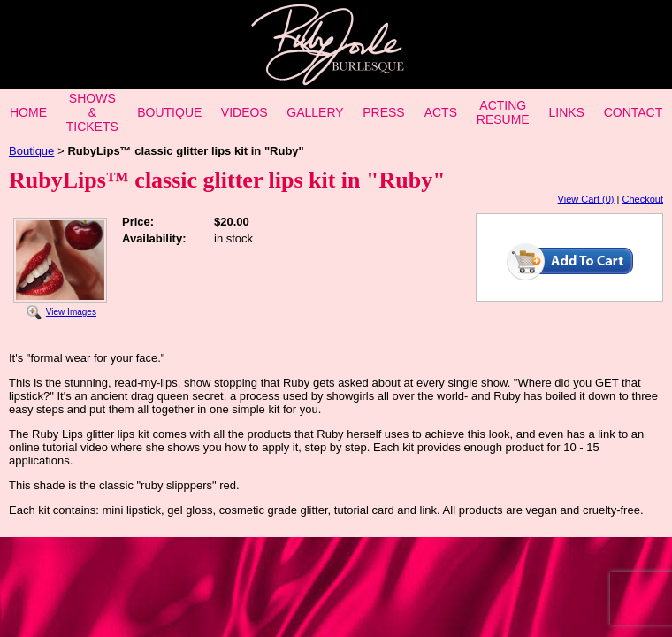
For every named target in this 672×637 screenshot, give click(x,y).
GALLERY (315, 112)
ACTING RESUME (503, 112)
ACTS (441, 112)
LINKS (566, 112)
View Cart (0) (586, 199)
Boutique (31, 151)
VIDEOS (244, 112)
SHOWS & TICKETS (92, 112)
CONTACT (634, 112)
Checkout (643, 199)
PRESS (383, 112)
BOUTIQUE (169, 112)
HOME (28, 112)
